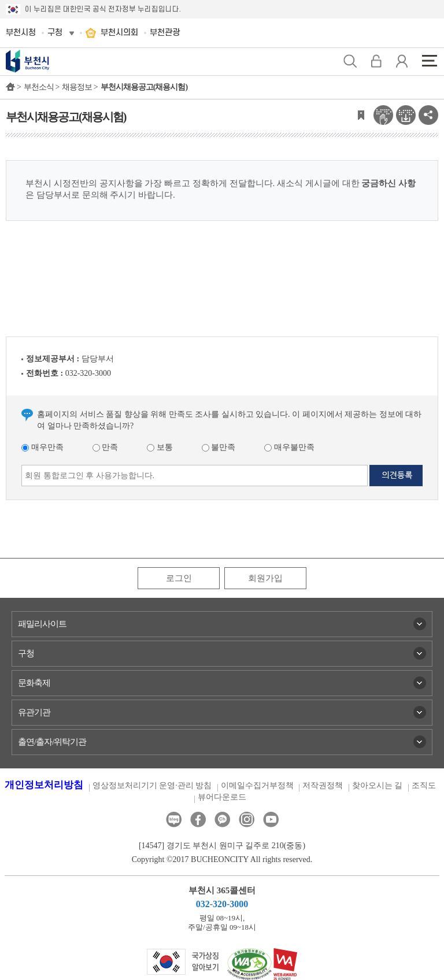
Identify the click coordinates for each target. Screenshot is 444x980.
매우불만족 (289, 447)
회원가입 (265, 578)
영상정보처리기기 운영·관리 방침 (152, 785)
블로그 (174, 820)
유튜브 (271, 820)
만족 (106, 447)
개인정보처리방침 (44, 785)
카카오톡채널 (222, 820)
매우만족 (42, 447)
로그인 (179, 578)
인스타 (247, 820)
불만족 (219, 447)
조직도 (424, 785)
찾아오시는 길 (378, 785)
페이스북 (198, 820)
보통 (160, 447)
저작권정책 (323, 785)
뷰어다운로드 (222, 797)
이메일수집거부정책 (257, 785)
